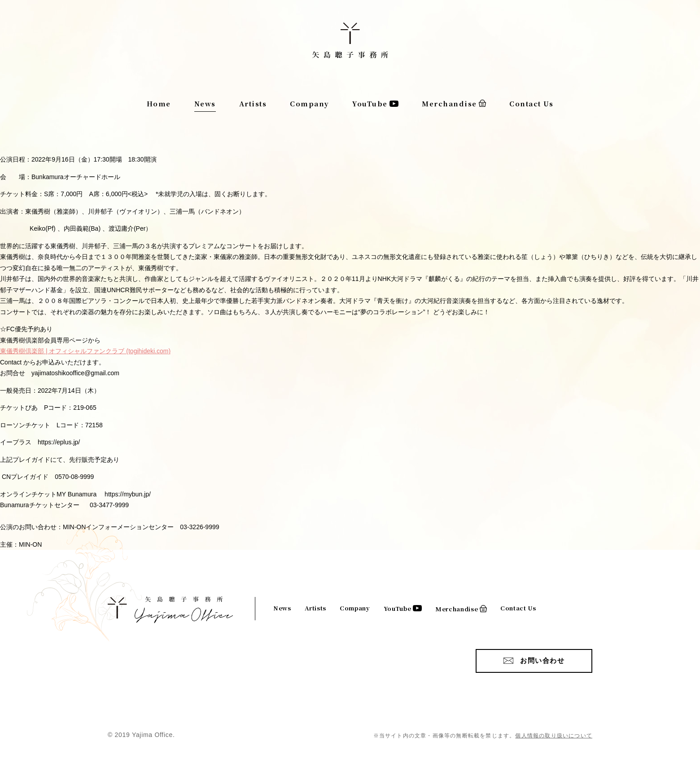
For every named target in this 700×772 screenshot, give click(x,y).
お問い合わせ (542, 660)
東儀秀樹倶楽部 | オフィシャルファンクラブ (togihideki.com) (85, 351)
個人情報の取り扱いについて (554, 736)
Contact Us (531, 103)
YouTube (370, 103)
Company (310, 103)
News (205, 103)
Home (159, 103)
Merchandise (449, 103)
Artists (253, 103)
